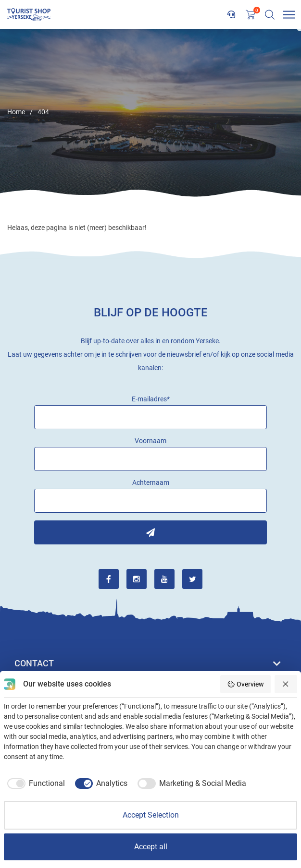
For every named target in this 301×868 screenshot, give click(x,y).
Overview (245, 684)
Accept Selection (151, 815)
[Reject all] (286, 684)
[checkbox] (34, 784)
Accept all (151, 847)
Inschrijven (150, 532)
